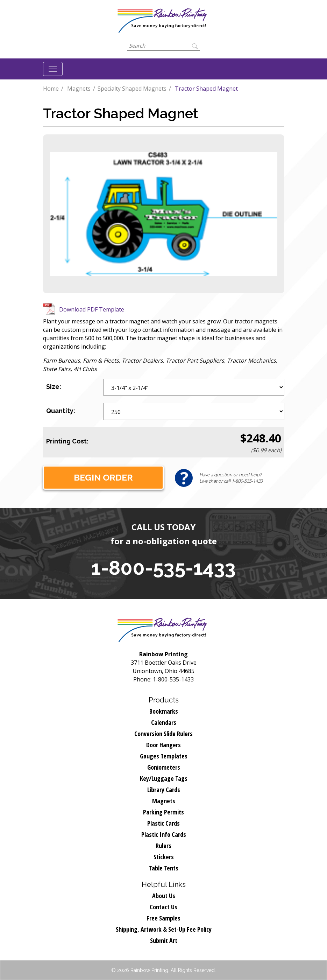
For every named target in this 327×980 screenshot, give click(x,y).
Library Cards (164, 790)
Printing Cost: (67, 441)
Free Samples (163, 918)
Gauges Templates (164, 756)
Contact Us (163, 907)
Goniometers (164, 767)
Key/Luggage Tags (164, 778)
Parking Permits (163, 812)
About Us (164, 896)
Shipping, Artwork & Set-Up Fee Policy (164, 929)
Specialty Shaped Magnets (132, 89)
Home (51, 89)
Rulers (163, 846)
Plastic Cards (163, 823)
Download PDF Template (92, 309)
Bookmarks (164, 711)
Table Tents (164, 868)
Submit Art (164, 940)
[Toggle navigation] (53, 69)
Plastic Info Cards (164, 834)
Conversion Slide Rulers (163, 734)
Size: (54, 387)
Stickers (164, 857)
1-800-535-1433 (163, 568)
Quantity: (61, 411)
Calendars (164, 722)
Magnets (79, 89)
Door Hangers (163, 745)
